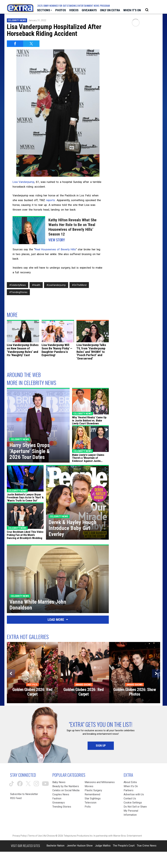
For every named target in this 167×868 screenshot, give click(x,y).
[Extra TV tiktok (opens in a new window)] (12, 784)
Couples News (61, 794)
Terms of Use (35, 836)
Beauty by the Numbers (66, 786)
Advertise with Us (134, 794)
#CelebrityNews (18, 285)
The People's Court (124, 846)
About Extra (130, 782)
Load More (58, 620)
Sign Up (101, 746)
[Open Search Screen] (147, 10)
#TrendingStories (18, 292)
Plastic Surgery (93, 790)
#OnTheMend (79, 285)
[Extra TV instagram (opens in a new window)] (36, 784)
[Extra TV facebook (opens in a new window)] (20, 784)
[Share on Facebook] (15, 44)
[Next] (156, 673)
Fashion (57, 798)
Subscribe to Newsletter (24, 794)
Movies (89, 786)
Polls (88, 807)
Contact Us (130, 798)
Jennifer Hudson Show (80, 846)
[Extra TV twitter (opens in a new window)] (28, 784)
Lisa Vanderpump (23, 182)
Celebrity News (17, 20)
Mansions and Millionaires (100, 782)
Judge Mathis (103, 846)
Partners (129, 790)
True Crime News (147, 846)
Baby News (59, 782)
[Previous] (11, 673)
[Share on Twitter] (31, 44)
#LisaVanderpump (56, 285)
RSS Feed (16, 798)
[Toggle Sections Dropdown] (45, 10)
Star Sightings (93, 798)
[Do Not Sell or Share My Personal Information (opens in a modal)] (135, 811)
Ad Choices (49, 836)
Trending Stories (62, 807)
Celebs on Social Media (66, 790)
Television (91, 803)
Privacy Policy (20, 836)
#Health (36, 285)
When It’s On (131, 786)
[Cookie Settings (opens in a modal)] (133, 803)
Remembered (92, 794)
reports (50, 200)
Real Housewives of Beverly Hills (55, 249)
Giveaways (59, 803)
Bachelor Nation (55, 846)
